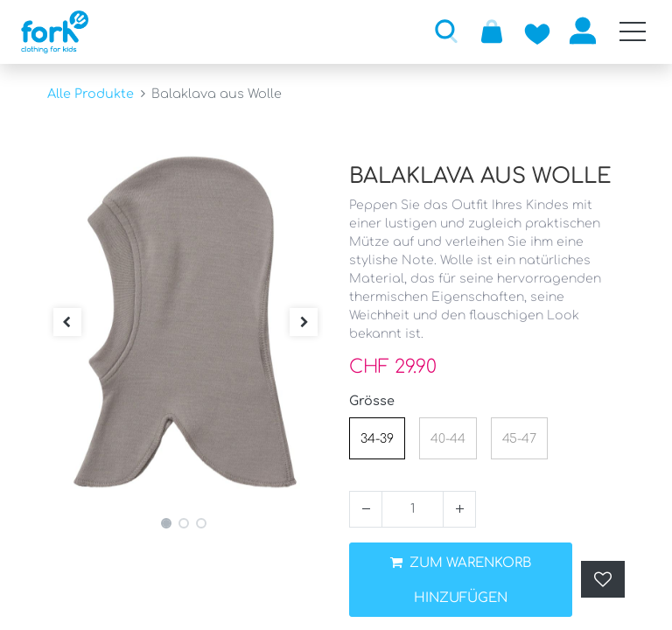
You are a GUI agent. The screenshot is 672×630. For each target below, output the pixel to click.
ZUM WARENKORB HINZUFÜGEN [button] (461, 581)
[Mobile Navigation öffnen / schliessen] (633, 31)
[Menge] (413, 509)
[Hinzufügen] (459, 509)
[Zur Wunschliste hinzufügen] (537, 31)
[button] (446, 31)
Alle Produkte (91, 94)
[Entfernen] (366, 509)
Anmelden (583, 31)
